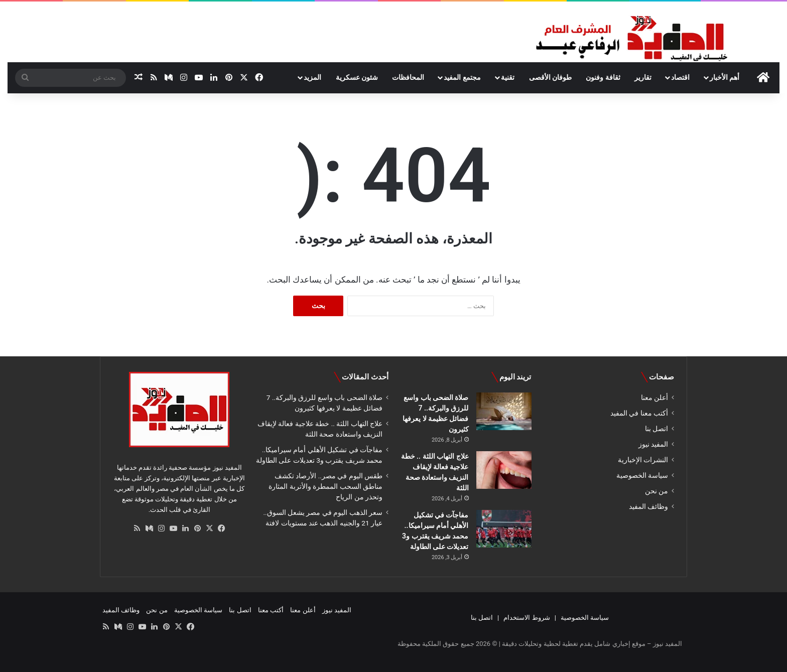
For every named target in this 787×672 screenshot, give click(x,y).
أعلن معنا (654, 397)
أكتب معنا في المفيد (639, 413)
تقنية (508, 77)
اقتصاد (680, 77)
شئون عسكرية (357, 77)
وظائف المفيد (648, 506)
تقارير (643, 77)
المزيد (312, 77)
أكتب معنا (271, 610)
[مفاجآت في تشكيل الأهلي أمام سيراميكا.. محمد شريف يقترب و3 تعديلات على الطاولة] (504, 529)
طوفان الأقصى (550, 77)
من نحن (657, 491)
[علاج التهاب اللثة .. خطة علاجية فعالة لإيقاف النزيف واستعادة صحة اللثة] (504, 470)
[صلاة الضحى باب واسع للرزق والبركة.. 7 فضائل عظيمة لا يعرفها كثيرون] (504, 411)
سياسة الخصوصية (642, 475)
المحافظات (408, 77)
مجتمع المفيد (462, 77)
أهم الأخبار (725, 77)
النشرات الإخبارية (643, 460)
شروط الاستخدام (527, 618)
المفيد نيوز (653, 444)
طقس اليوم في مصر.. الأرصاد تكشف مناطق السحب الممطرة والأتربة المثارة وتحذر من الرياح (325, 486)
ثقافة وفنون (603, 77)
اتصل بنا (657, 429)
